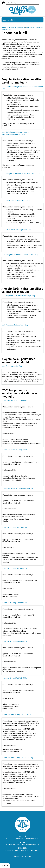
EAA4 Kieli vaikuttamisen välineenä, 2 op (17, 201)
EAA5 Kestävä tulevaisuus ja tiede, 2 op (16, 230)
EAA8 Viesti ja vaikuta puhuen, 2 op (15, 325)
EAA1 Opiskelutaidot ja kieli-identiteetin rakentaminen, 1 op (22, 88)
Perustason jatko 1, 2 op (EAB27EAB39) (16, 715)
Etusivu (4, 27)
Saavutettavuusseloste (22, 856)
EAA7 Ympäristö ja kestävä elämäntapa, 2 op (18, 296)
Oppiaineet (39, 27)
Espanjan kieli (7, 29)
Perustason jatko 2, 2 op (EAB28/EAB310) (17, 758)
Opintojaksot (31, 27)
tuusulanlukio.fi (9, 20)
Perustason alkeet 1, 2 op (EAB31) (14, 401)
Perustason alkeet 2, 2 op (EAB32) (14, 450)
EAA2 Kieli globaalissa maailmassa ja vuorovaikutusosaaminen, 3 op (15, 133)
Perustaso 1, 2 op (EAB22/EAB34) (14, 527)
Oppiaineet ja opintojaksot (16, 27)
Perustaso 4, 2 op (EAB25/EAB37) (14, 641)
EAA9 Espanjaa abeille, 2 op (12, 366)
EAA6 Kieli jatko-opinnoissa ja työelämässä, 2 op (20, 255)
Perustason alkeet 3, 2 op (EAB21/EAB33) (17, 489)
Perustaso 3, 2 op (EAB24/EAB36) (14, 603)
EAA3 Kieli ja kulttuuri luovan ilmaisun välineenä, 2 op (22, 173)
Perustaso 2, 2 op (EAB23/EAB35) (14, 568)
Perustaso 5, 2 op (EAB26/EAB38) (14, 678)
